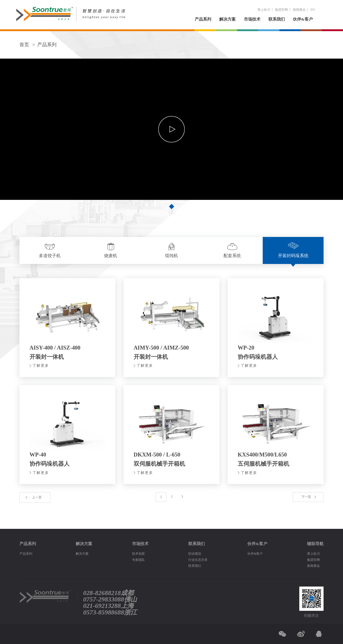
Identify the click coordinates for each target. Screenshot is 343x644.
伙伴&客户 (303, 19)
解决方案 (227, 19)
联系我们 (277, 19)
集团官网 (281, 10)
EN (313, 10)
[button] (172, 207)
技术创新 (138, 554)
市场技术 (252, 19)
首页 (24, 45)
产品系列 (203, 19)
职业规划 (195, 554)
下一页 (306, 497)
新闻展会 (299, 10)
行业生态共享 (198, 560)
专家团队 (138, 560)
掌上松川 (264, 10)
